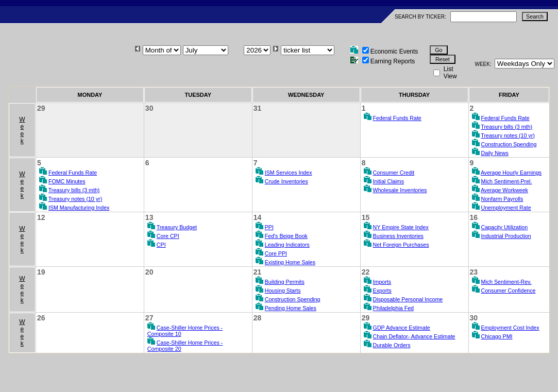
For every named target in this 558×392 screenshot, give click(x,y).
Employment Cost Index (510, 328)
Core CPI (168, 236)
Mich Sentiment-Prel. (507, 181)
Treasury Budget (177, 227)
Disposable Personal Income (408, 299)
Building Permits (285, 282)
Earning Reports (393, 61)
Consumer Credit (394, 173)
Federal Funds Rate (397, 118)
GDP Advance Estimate (402, 328)
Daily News (495, 153)
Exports (382, 291)
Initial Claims (388, 181)
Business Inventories (398, 236)
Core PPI (276, 253)
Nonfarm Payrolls (502, 199)
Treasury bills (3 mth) (506, 127)
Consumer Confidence (509, 291)
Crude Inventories (286, 181)
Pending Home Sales (291, 308)
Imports (382, 282)
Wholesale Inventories (400, 190)
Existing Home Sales (290, 262)
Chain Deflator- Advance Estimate (414, 336)
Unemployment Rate (506, 208)
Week (22, 130)
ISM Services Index (289, 173)
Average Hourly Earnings (511, 173)
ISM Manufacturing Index (79, 208)
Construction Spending (509, 144)
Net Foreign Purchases (401, 245)
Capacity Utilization (505, 227)
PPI (269, 227)
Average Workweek (504, 190)
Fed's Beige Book (286, 236)
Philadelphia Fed (393, 308)
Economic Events (394, 52)
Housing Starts (283, 291)
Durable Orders (392, 345)
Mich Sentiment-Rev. (506, 282)
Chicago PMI (497, 336)
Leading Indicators (287, 245)
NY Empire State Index (401, 227)
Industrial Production (506, 236)
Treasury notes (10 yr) (508, 135)
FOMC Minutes (67, 181)
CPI (161, 245)
